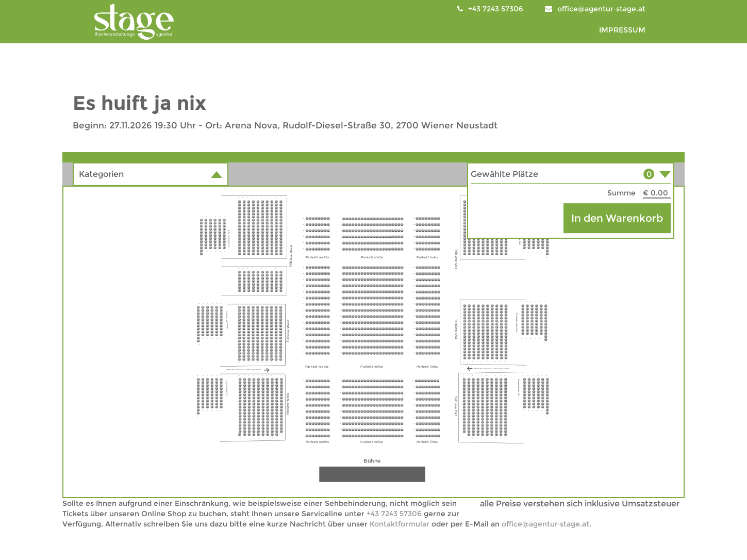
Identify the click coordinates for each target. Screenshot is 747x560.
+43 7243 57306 (394, 514)
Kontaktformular (400, 524)
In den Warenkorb (617, 218)
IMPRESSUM (622, 30)
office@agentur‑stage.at (601, 9)
